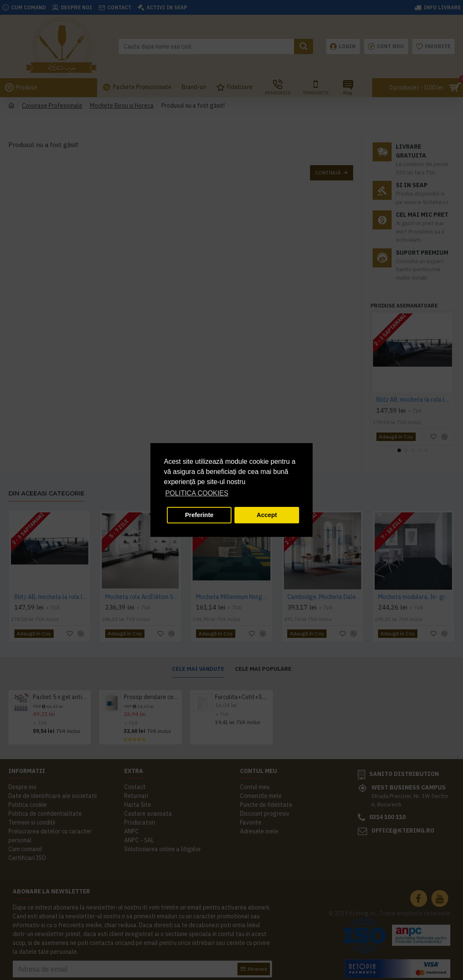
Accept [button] (267, 515)
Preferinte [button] (199, 515)
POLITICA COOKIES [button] (197, 493)
